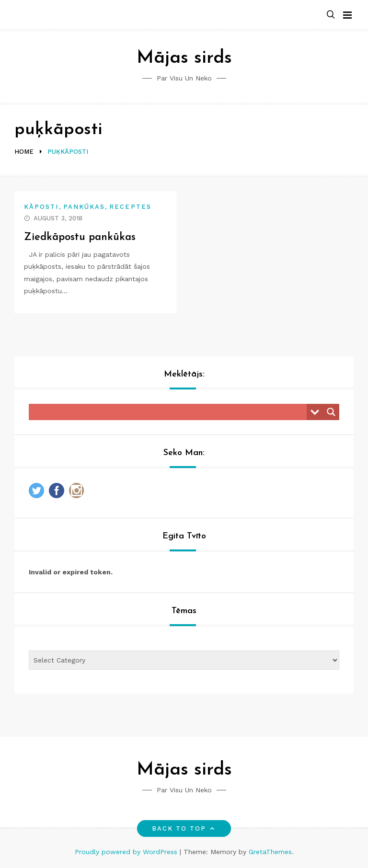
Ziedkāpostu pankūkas (80, 237)
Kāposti (41, 207)
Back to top (184, 828)
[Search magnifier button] (331, 412)
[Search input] (170, 412)
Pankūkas (84, 207)
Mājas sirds (184, 58)
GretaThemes (270, 852)
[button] (331, 15)
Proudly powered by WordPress (127, 852)
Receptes (130, 207)
